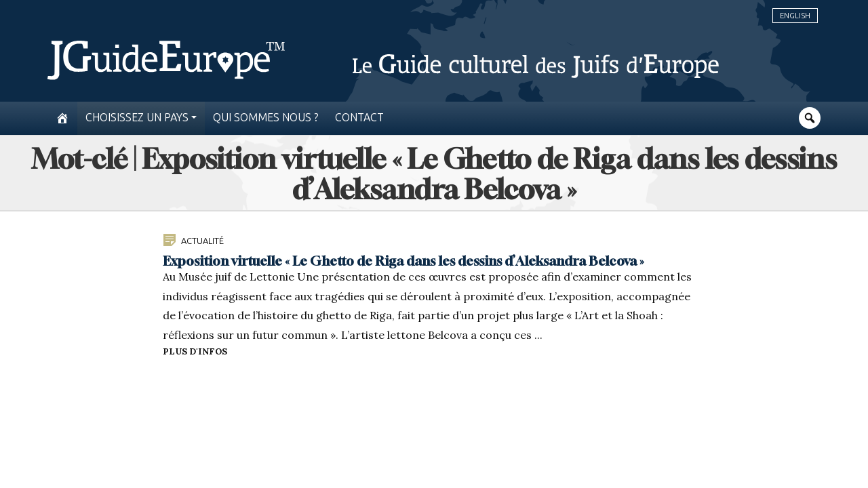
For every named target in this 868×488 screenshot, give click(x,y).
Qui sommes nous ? (266, 118)
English (795, 16)
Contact (359, 118)
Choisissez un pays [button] (137, 118)
